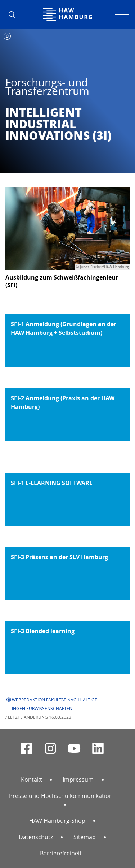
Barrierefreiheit (61, 853)
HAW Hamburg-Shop (57, 821)
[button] (14, 14)
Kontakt (31, 780)
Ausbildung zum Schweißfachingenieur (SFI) (62, 281)
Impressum (78, 780)
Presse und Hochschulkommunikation (61, 796)
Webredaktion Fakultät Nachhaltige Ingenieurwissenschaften (55, 704)
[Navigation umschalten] (121, 14)
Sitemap (85, 837)
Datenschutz (36, 837)
